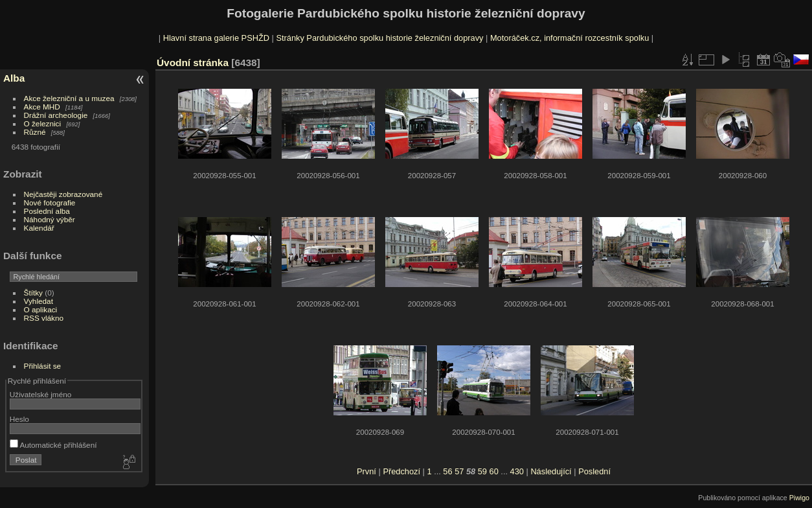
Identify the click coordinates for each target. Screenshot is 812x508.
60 (494, 471)
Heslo (19, 419)
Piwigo (799, 498)
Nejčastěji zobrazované (63, 194)
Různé (35, 132)
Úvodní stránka (193, 63)
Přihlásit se (43, 366)
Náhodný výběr (50, 219)
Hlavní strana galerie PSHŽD (216, 38)
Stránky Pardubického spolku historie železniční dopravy (379, 38)
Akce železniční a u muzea (69, 98)
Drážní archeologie (56, 115)
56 (447, 471)
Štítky (33, 293)
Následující (551, 471)
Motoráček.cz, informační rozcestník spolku (570, 38)
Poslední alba (47, 211)
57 (459, 471)
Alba (14, 78)
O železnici (43, 123)
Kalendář (39, 228)
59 (482, 471)
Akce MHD (42, 107)
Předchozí (401, 471)
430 (517, 471)
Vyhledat (39, 301)
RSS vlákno (44, 318)
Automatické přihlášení (53, 445)
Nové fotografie (50, 202)
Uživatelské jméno (40, 394)
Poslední (594, 471)
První (367, 471)
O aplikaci (41, 309)
